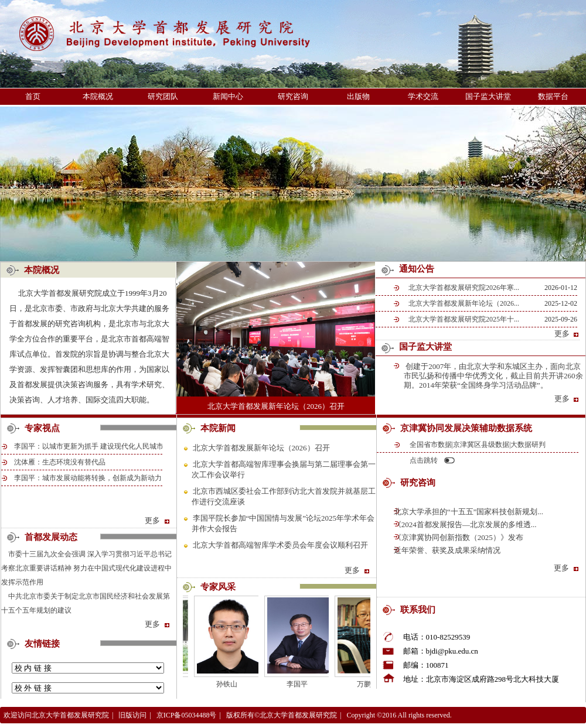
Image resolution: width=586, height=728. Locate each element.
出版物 (358, 96)
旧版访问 (132, 715)
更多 (567, 334)
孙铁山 (231, 684)
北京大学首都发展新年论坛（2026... (464, 303)
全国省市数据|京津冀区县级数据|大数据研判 (478, 445)
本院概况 (98, 96)
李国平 (302, 684)
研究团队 (163, 96)
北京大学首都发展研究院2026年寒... (464, 288)
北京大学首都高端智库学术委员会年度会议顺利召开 (280, 545)
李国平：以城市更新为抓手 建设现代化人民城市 (89, 446)
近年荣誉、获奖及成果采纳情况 (446, 550)
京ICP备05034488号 (187, 715)
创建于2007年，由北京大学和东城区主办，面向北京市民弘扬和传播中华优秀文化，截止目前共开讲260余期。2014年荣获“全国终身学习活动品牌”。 (493, 376)
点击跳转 (424, 460)
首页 (33, 96)
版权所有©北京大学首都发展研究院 (282, 715)
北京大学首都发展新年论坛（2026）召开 (276, 406)
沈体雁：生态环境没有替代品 (60, 462)
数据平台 (553, 96)
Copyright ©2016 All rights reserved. (399, 715)
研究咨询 (293, 96)
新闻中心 (228, 96)
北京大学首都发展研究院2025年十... (464, 319)
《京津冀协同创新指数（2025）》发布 (458, 537)
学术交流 (423, 96)
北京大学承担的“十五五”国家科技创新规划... (468, 512)
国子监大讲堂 (488, 96)
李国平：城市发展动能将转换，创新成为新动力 (88, 478)
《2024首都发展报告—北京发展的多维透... (464, 524)
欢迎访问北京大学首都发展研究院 (56, 715)
